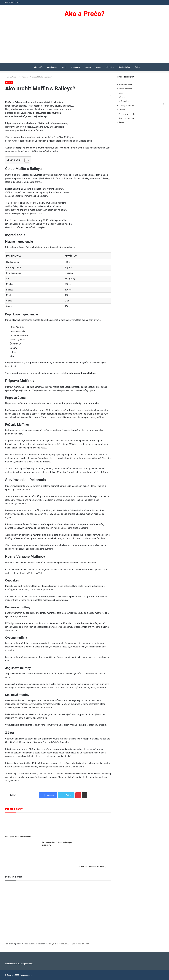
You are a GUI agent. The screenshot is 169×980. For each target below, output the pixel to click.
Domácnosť (75, 67)
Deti (64, 67)
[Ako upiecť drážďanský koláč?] (21, 825)
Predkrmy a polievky (127, 114)
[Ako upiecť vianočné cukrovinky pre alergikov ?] (58, 828)
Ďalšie (138, 67)
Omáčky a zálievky (126, 105)
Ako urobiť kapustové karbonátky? (93, 867)
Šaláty (121, 122)
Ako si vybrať (52, 67)
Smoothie (125, 101)
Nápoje (122, 97)
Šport (98, 67)
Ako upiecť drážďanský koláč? (18, 837)
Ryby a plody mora (126, 118)
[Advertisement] (84, 43)
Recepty (25, 77)
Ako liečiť (38, 67)
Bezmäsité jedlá (125, 84)
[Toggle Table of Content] (25, 160)
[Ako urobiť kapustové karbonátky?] (95, 840)
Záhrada (109, 67)
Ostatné (122, 110)
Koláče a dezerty (125, 89)
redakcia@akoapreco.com (22, 964)
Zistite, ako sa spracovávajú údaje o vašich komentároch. (70, 944)
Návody (88, 67)
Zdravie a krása (124, 67)
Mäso (121, 93)
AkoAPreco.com (13, 77)
